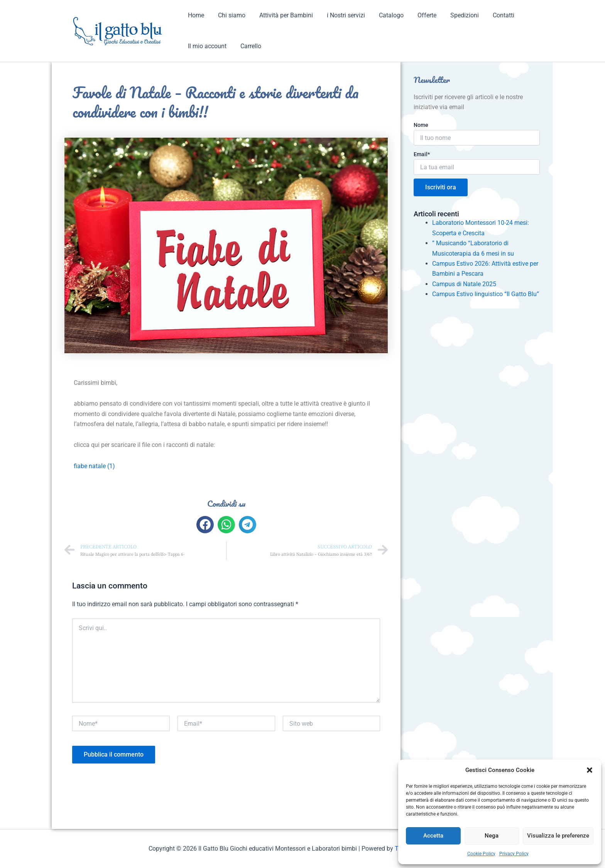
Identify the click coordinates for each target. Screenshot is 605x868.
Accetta (433, 836)
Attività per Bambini (282, 15)
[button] (590, 770)
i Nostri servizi (341, 15)
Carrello (248, 46)
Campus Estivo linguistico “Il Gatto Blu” (486, 294)
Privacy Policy (514, 854)
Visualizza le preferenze (558, 836)
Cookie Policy (481, 854)
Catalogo (384, 15)
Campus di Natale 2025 (464, 284)
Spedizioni (455, 15)
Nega (492, 836)
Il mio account (206, 46)
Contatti (492, 15)
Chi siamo (229, 15)
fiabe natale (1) (94, 466)
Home (195, 15)
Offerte (418, 15)
